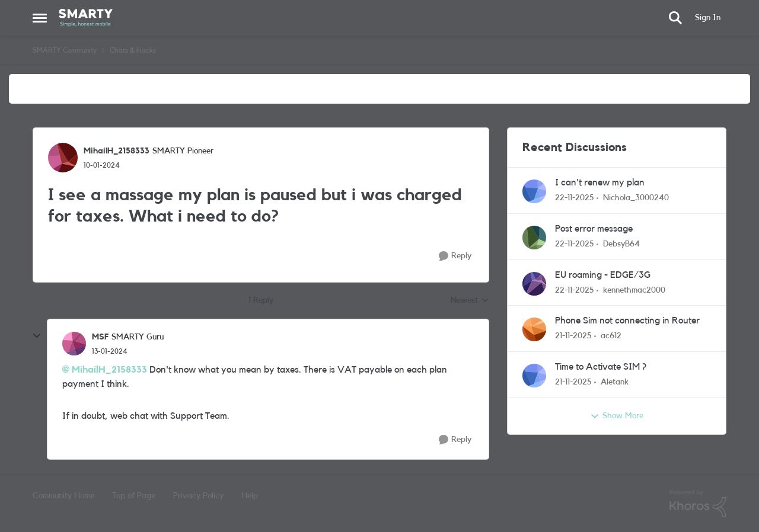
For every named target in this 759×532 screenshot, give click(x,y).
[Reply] (455, 256)
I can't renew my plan (600, 182)
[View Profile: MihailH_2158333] (63, 158)
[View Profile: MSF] (74, 344)
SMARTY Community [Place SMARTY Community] (65, 50)
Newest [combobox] (470, 302)
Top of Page (134, 496)
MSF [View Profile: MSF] (100, 337)
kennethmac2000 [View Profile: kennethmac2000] (634, 290)
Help (250, 496)
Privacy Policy (198, 496)
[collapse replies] (37, 336)
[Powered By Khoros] (698, 504)
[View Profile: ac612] (534, 329)
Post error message (594, 229)
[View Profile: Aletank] (534, 376)
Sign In (708, 18)
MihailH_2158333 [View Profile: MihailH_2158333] (117, 151)
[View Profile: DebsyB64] (534, 238)
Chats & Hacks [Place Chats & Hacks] (133, 50)
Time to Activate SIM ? (601, 367)
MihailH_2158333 (109, 370)
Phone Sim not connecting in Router (627, 321)
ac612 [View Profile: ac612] (611, 336)
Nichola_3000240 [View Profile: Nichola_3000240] (636, 198)
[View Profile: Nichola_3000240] (534, 191)
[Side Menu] (40, 18)
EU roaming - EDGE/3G (603, 275)
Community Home (63, 496)
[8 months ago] (575, 198)
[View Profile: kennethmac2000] (534, 284)
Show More (617, 416)
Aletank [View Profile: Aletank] (615, 382)
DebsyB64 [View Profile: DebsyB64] (621, 244)
